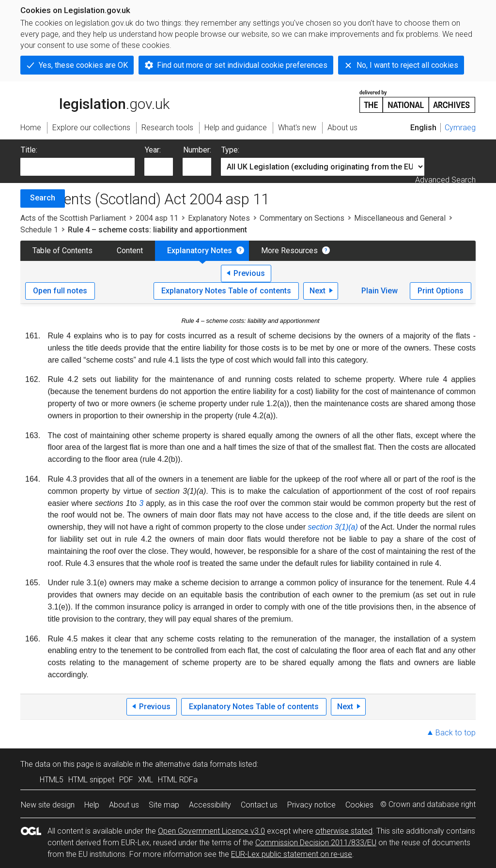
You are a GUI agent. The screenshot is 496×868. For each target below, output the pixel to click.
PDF (126, 780)
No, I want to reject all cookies (407, 65)
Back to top (456, 733)
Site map (164, 805)
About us (124, 805)
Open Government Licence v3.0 (211, 831)
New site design (48, 805)
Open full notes (60, 291)
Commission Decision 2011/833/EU (316, 843)
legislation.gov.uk (95, 101)
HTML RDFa (178, 780)
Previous (249, 273)
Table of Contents (62, 251)
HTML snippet (91, 780)
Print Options (441, 291)
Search (43, 198)
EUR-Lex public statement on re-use (292, 854)
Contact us (259, 805)
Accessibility (210, 805)
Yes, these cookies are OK (83, 65)
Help (92, 805)
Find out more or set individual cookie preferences (242, 65)
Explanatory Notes (219, 218)
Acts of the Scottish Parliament (73, 218)
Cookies (359, 805)
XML (146, 780)
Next (318, 291)
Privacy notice (311, 805)
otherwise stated (344, 831)
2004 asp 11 (157, 218)
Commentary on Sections (302, 218)
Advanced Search (445, 180)
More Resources (289, 251)
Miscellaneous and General (400, 218)
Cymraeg (460, 128)
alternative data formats (196, 764)
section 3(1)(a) (333, 527)
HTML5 (52, 780)
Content (130, 251)
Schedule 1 (39, 230)
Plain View (380, 291)
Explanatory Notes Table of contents (226, 291)
